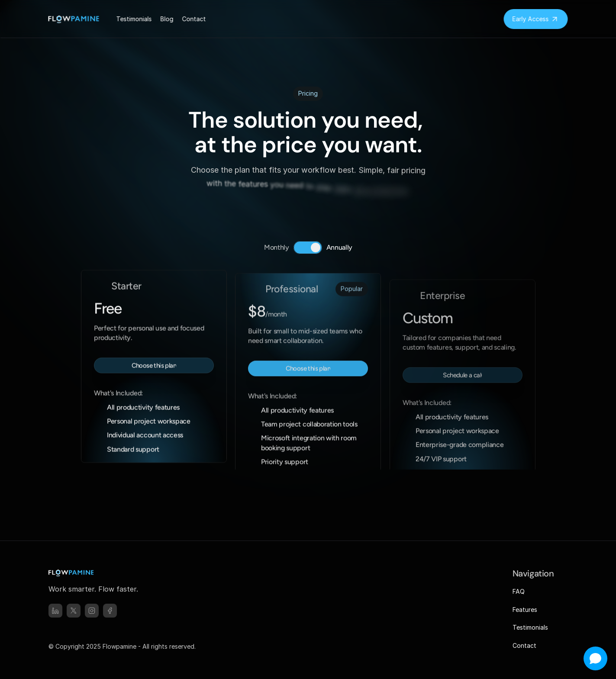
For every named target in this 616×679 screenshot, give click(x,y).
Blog (167, 19)
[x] (74, 611)
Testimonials (530, 627)
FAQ (519, 591)
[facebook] (110, 611)
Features (525, 610)
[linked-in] (55, 611)
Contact (524, 645)
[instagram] (92, 611)
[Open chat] (595, 658)
